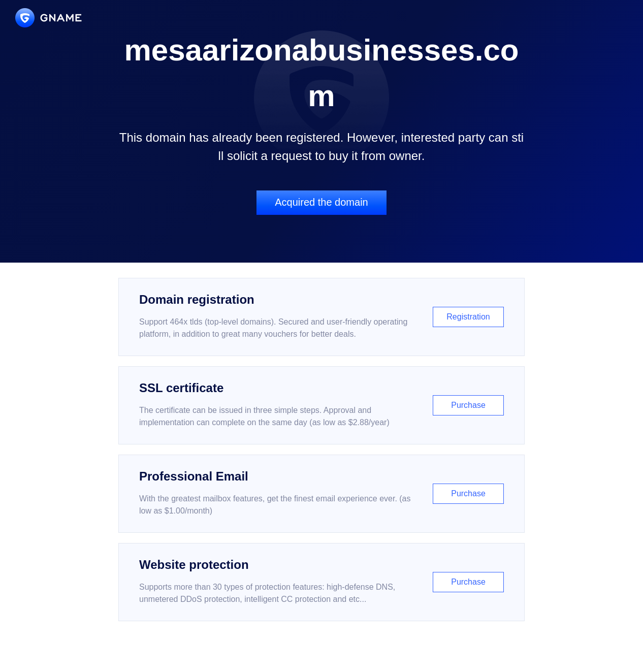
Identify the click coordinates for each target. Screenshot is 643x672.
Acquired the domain (321, 202)
